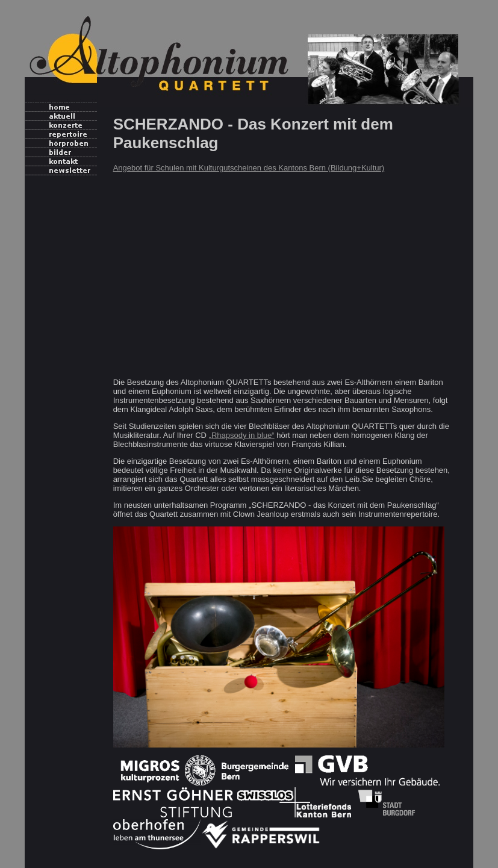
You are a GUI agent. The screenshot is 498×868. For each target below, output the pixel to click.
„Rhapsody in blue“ (242, 435)
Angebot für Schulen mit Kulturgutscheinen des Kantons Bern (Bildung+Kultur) (249, 168)
